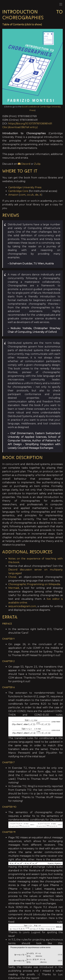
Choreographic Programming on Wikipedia (34, 584)
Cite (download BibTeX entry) (20, 127)
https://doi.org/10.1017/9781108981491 (30, 124)
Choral (12, 577)
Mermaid (14, 588)
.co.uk (30, 195)
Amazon (13, 195)
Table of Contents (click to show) (22, 24)
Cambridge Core (18, 191)
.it (40, 195)
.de (37, 195)
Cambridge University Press (25, 187)
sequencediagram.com (22, 606)
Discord (24, 164)
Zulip (37, 164)
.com (23, 195)
